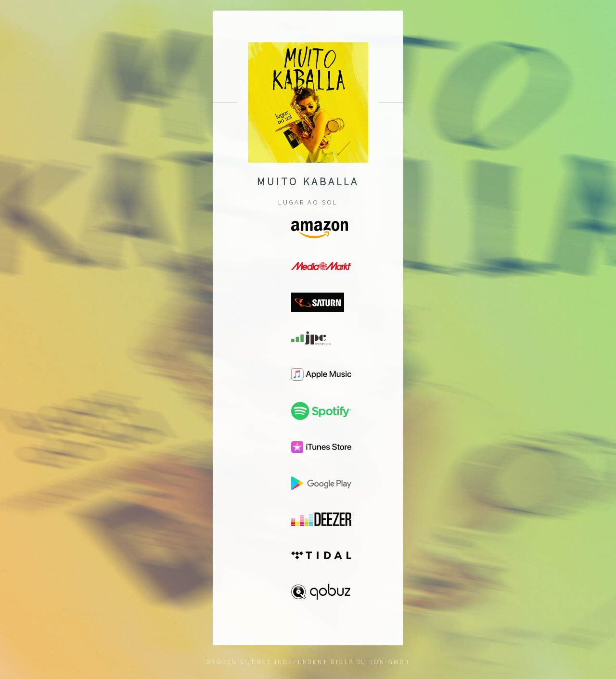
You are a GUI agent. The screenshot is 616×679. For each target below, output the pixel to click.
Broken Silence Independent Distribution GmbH (308, 662)
